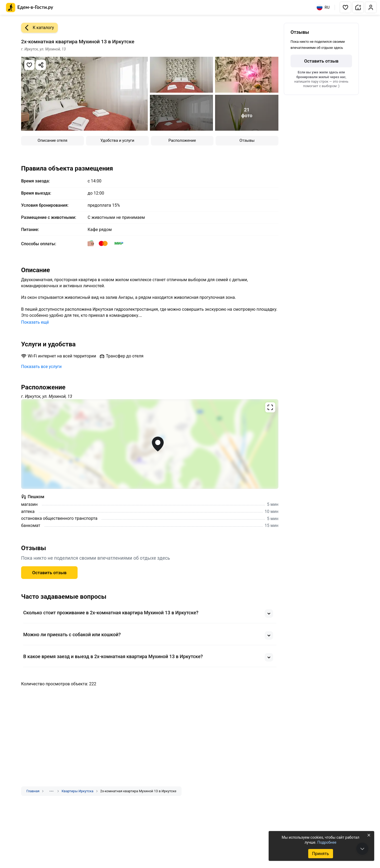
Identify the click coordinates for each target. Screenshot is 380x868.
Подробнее (327, 842)
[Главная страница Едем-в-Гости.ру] (30, 8)
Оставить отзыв (49, 573)
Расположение (182, 140)
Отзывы (247, 140)
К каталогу (37, 28)
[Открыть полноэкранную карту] (150, 444)
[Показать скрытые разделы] (51, 791)
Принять (320, 854)
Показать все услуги (41, 367)
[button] (345, 7)
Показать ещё (35, 322)
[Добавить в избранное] (29, 65)
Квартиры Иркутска (77, 791)
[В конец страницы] (362, 849)
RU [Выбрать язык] (323, 7)
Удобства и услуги (117, 140)
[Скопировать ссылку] (41, 65)
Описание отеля (53, 140)
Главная (33, 791)
